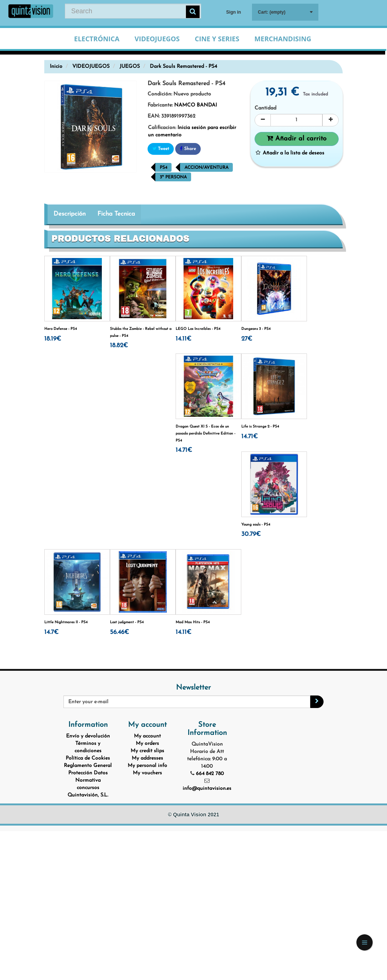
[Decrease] (263, 120)
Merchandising (283, 39)
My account (147, 736)
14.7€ (51, 632)
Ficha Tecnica (116, 214)
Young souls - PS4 (256, 525)
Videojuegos (157, 39)
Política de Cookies (88, 758)
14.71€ (184, 450)
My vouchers (147, 773)
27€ (247, 339)
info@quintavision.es (207, 789)
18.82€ (119, 346)
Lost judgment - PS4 (127, 622)
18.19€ (53, 339)
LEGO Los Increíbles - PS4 (198, 329)
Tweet (161, 149)
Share (188, 149)
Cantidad (265, 108)
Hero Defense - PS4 (61, 329)
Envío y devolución (88, 736)
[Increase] (331, 120)
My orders (147, 744)
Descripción (70, 214)
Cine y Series (217, 39)
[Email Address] (187, 702)
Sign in (234, 12)
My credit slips (147, 751)
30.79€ (251, 534)
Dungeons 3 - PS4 (256, 329)
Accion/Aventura (206, 168)
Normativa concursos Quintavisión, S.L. (88, 788)
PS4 (163, 168)
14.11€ (184, 339)
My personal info (147, 766)
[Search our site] (133, 11)
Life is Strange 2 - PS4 (260, 427)
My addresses (147, 758)
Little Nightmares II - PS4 (66, 622)
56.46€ (120, 632)
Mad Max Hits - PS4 (193, 622)
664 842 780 (210, 774)
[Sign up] (317, 702)
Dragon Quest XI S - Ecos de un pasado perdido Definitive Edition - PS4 (205, 433)
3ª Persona (173, 177)
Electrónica (97, 39)
